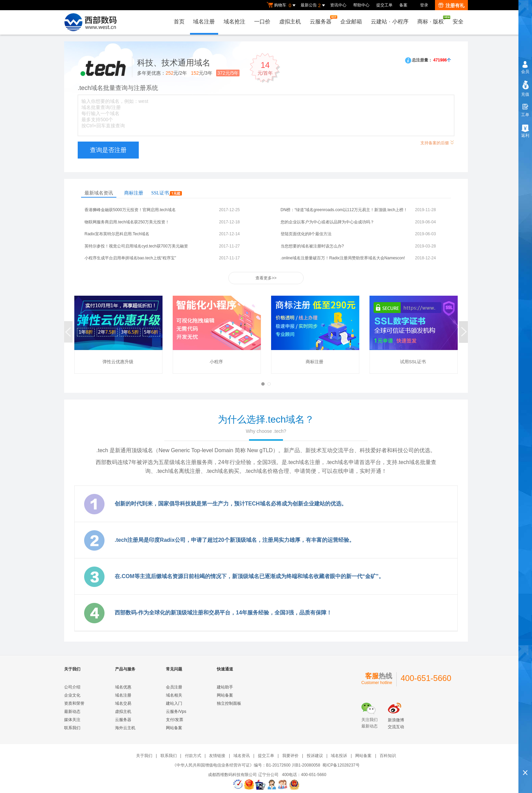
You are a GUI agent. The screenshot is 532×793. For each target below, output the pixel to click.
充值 (525, 94)
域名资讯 (242, 756)
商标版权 (432, 20)
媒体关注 (72, 720)
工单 (525, 115)
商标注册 (134, 193)
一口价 (262, 22)
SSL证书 (167, 193)
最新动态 (72, 712)
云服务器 (322, 20)
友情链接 (217, 756)
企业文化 (72, 695)
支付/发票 (175, 720)
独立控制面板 (229, 703)
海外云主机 (125, 728)
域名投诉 (339, 756)
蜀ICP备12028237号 (341, 765)
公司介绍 (72, 687)
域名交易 (123, 703)
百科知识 (388, 756)
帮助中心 (361, 5)
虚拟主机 (290, 22)
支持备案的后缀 (437, 142)
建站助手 (225, 687)
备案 (403, 5)
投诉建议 (315, 756)
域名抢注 (234, 22)
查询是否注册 (108, 150)
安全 (458, 22)
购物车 (282, 5)
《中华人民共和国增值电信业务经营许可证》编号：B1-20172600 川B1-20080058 (246, 765)
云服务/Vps (176, 712)
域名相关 (174, 695)
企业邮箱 (351, 22)
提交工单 (384, 5)
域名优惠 (123, 687)
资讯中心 (338, 5)
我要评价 (290, 756)
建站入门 (174, 703)
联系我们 (72, 728)
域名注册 (204, 22)
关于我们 (144, 756)
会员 (525, 72)
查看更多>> (266, 278)
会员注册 (174, 687)
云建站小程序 (389, 22)
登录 (424, 5)
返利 (525, 135)
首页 (179, 22)
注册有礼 (451, 5)
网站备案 (174, 728)
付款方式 (193, 756)
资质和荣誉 (74, 703)
